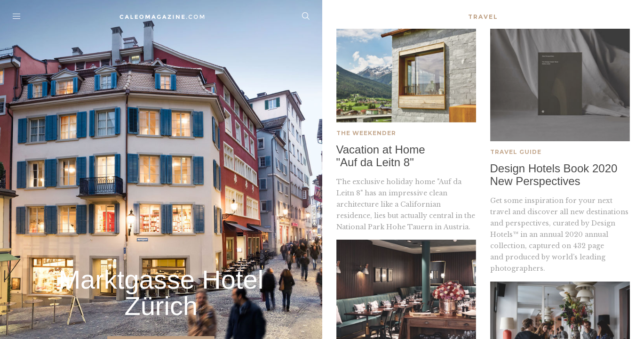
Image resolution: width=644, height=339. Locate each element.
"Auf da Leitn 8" (375, 163)
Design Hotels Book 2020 (554, 170)
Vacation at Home (381, 150)
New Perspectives (535, 183)
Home (161, 16)
